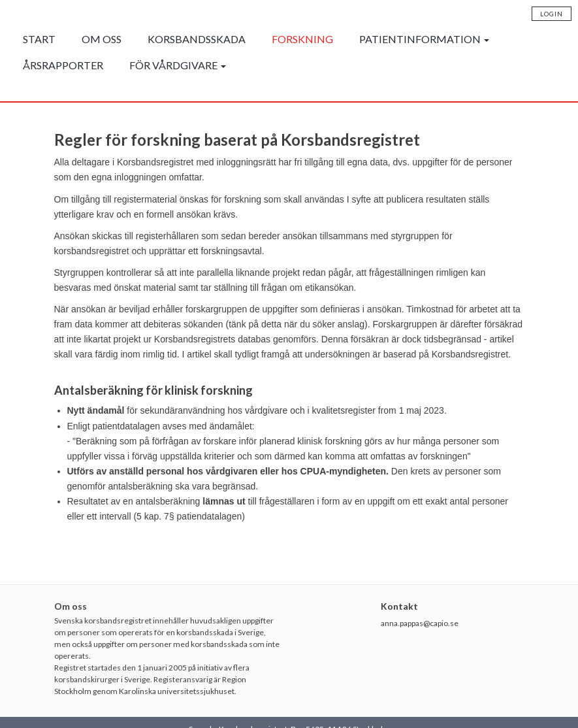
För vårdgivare (178, 65)
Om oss (102, 39)
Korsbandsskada (197, 39)
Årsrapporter (63, 65)
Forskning (302, 39)
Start (39, 39)
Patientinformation (424, 39)
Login (552, 14)
